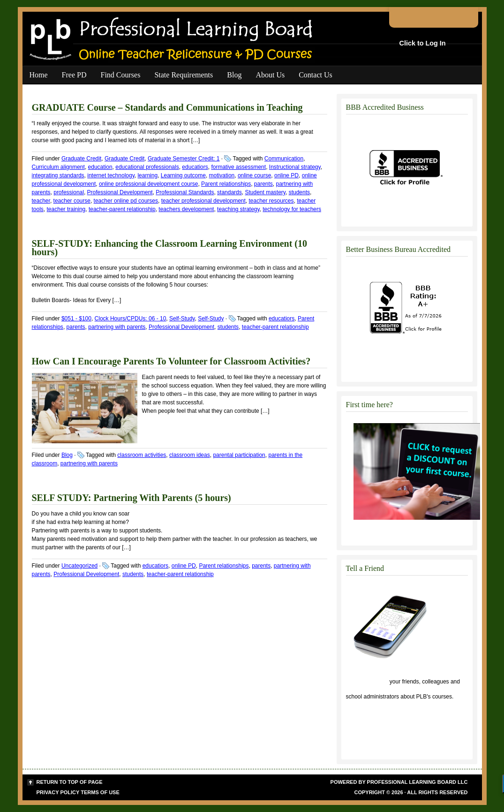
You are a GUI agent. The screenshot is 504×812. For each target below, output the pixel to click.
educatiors (195, 167)
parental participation (239, 455)
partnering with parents (117, 327)
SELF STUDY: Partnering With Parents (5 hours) (132, 498)
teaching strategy (238, 209)
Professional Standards (185, 192)
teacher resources (271, 201)
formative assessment (238, 167)
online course (254, 175)
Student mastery (265, 192)
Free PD (74, 75)
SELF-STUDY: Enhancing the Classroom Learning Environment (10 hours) (170, 248)
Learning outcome (183, 175)
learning (147, 175)
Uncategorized (79, 566)
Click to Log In (423, 43)
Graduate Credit (81, 159)
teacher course (72, 201)
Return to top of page (70, 782)
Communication (284, 159)
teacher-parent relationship (122, 209)
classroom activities (142, 455)
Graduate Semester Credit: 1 (184, 159)
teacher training (66, 209)
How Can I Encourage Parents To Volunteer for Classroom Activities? (171, 361)
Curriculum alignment (58, 167)
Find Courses (121, 75)
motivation (222, 175)
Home (39, 75)
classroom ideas (190, 455)
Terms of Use (100, 792)
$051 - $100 (76, 319)
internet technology (111, 175)
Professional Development (120, 192)
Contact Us (316, 75)
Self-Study (182, 319)
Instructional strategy (295, 167)
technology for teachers (292, 209)
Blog (234, 75)
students (299, 192)
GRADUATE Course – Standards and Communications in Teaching (167, 107)
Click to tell (367, 682)
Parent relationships (226, 184)
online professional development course (148, 184)
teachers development (186, 209)
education (100, 167)
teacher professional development (203, 201)
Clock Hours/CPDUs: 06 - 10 (131, 319)
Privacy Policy (58, 792)
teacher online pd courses (126, 201)
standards (229, 192)
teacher (41, 201)
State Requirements (184, 75)
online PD (286, 175)
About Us (270, 75)
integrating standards (58, 175)
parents (263, 184)
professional (69, 192)
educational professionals (147, 167)
